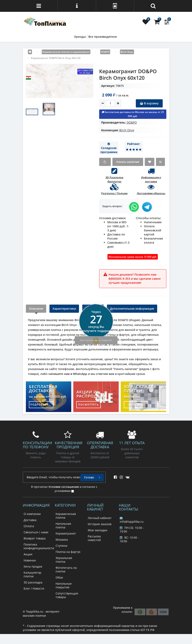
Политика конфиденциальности (39, 546)
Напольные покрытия (64, 585)
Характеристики (64, 309)
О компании (32, 514)
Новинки (30, 560)
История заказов (100, 524)
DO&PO (132, 122)
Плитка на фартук (68, 552)
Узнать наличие (128, 162)
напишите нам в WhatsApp (68, 374)
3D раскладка (33, 582)
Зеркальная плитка (64, 560)
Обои (59, 577)
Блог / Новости (34, 588)
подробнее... (41, 405)
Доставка (30, 520)
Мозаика (62, 540)
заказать (136, 405)
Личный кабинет (100, 518)
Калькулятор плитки (32, 574)
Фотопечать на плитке (66, 569)
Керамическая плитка (66, 516)
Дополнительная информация (132, 309)
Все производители (103, 37)
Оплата (29, 526)
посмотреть (89, 405)
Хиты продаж (33, 566)
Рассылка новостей (94, 538)
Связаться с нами (36, 532)
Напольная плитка (63, 525)
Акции (28, 554)
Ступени (61, 546)
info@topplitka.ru (132, 520)
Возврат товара (35, 538)
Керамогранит (66, 533)
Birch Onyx (127, 130)
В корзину (149, 103)
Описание (36, 309)
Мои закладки (98, 530)
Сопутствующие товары (67, 595)
